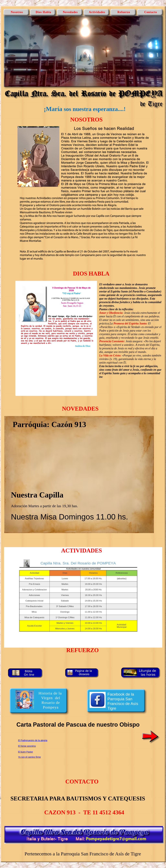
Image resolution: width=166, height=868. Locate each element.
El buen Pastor (26, 752)
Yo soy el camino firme (29, 757)
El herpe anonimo (27, 746)
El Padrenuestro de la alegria (33, 740)
